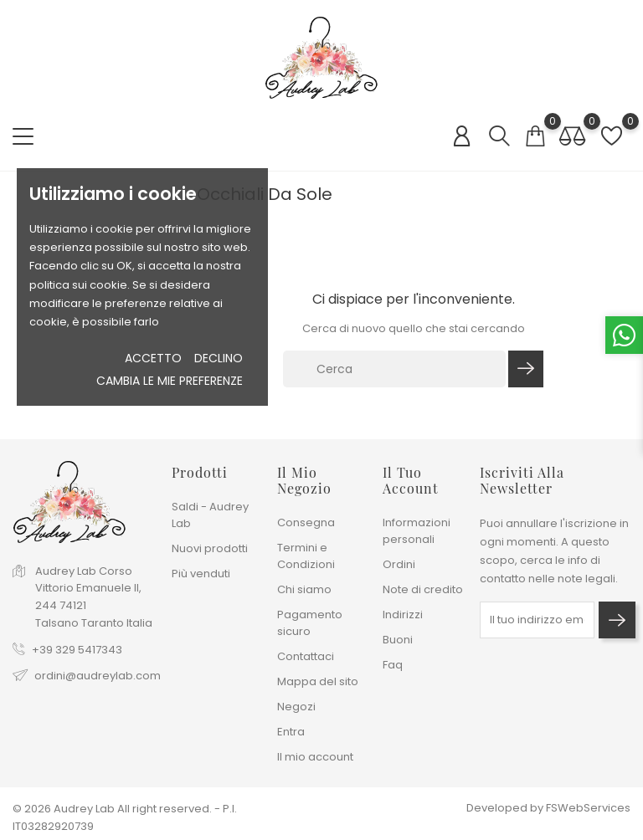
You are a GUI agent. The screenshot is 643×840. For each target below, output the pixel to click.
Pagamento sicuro (310, 623)
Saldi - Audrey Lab (210, 515)
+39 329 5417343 (77, 650)
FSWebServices (588, 808)
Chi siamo (304, 589)
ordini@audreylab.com (98, 676)
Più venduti (201, 574)
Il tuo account (411, 480)
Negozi (296, 707)
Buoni (398, 640)
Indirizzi (403, 615)
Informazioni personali (417, 531)
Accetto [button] (153, 358)
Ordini (399, 564)
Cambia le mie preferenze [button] (170, 381)
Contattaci (306, 656)
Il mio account (315, 757)
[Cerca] (394, 369)
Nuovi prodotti (210, 548)
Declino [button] (219, 358)
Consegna (306, 522)
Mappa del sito (318, 681)
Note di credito (423, 589)
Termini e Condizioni (306, 556)
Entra (291, 732)
